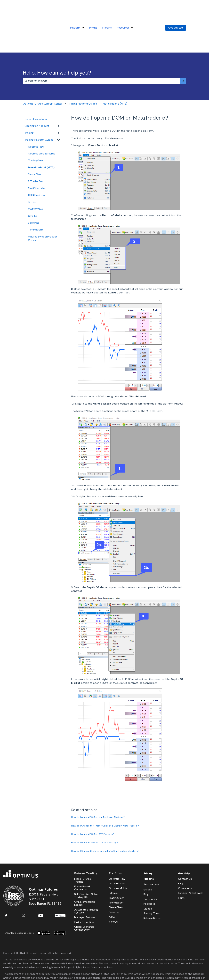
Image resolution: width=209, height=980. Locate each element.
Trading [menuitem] (29, 102)
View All (113, 891)
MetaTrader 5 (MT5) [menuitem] (41, 136)
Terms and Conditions (40, 971)
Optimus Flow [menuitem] (36, 116)
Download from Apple (44, 902)
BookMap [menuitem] (34, 192)
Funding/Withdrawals (191, 862)
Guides (148, 858)
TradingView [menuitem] (35, 129)
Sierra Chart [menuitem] (35, 143)
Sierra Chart (116, 876)
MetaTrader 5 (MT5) (115, 73)
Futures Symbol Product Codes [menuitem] (43, 207)
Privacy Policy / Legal (172, 971)
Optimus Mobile (118, 857)
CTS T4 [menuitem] (32, 185)
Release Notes (152, 887)
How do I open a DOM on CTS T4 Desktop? (95, 811)
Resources (123, 12)
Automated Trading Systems (86, 880)
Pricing (93, 12)
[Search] (183, 50)
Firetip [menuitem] (32, 171)
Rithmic (113, 862)
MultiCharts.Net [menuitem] (37, 157)
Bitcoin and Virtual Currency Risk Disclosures (131, 971)
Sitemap (191, 971)
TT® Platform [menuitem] (36, 198)
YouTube (44, 884)
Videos (148, 877)
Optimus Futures (35, 842)
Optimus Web (117, 852)
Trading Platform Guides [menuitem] (39, 109)
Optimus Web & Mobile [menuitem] (42, 122)
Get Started (176, 12)
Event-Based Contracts (82, 857)
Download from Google (60, 902)
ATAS (112, 886)
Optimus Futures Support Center (43, 73)
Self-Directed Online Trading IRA (86, 864)
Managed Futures (85, 886)
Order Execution (84, 891)
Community (150, 868)
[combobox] (101, 50)
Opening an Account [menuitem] (37, 95)
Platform (75, 12)
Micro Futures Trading (83, 849)
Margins (107, 12)
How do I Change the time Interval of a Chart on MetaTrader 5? (105, 820)
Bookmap (115, 881)
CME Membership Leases (85, 872)
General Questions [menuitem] (36, 88)
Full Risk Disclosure (14, 971)
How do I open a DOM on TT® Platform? (93, 803)
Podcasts (149, 873)
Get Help (184, 842)
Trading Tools (152, 882)
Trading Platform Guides (82, 73)
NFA (140, 961)
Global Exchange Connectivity (84, 897)
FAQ (181, 852)
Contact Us (185, 848)
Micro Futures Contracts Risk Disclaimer (79, 971)
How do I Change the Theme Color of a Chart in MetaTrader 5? (105, 795)
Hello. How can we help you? (57, 42)
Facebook (10, 884)
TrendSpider (116, 871)
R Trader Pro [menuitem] (36, 150)
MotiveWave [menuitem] (35, 178)
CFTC (149, 961)
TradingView (60, 884)
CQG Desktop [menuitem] (36, 164)
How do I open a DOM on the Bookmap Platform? (98, 786)
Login (181, 867)
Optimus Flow (117, 848)
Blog (146, 863)
